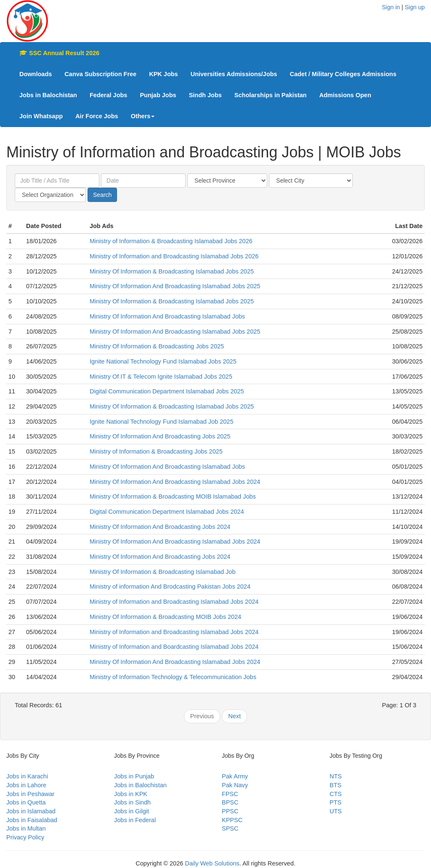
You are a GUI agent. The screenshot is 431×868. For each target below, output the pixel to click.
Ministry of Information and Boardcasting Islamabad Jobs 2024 (174, 647)
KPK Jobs (164, 74)
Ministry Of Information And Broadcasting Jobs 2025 (160, 436)
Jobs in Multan (26, 828)
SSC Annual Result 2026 (59, 53)
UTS (336, 811)
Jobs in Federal (135, 820)
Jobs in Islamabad (31, 811)
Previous (202, 716)
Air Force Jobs (97, 116)
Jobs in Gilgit (132, 811)
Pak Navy (235, 785)
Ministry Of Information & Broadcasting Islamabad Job (163, 572)
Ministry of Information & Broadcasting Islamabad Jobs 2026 (171, 241)
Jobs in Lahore (26, 785)
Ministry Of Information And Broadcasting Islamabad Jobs (167, 316)
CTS (336, 794)
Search (102, 195)
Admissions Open (345, 95)
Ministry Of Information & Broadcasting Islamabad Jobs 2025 (172, 271)
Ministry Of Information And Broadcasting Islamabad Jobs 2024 (175, 482)
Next (234, 716)
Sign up (415, 7)
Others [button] (143, 116)
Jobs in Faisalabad (32, 820)
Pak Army (235, 776)
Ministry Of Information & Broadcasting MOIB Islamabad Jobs (173, 496)
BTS (335, 785)
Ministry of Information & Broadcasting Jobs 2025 (156, 451)
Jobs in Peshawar (30, 794)
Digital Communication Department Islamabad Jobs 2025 (167, 391)
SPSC (230, 828)
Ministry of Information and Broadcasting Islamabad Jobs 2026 (174, 256)
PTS (335, 802)
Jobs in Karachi (27, 776)
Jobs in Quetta (26, 802)
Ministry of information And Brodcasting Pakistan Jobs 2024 (170, 587)
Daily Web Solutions (212, 863)
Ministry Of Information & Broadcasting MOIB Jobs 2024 (165, 617)
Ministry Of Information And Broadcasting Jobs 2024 (160, 527)
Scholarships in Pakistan (271, 95)
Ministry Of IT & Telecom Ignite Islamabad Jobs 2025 (161, 377)
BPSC (230, 802)
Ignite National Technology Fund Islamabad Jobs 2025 (163, 361)
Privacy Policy (25, 837)
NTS (336, 776)
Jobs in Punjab (134, 776)
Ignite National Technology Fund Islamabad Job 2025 (162, 422)
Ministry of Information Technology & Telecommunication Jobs (173, 677)
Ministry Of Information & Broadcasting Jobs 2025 (157, 346)
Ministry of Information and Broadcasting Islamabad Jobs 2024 (174, 602)
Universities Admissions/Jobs (234, 74)
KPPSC (232, 820)
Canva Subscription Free (100, 74)
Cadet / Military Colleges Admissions (343, 74)
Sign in (391, 7)
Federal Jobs (108, 95)
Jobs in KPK (131, 794)
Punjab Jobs (158, 95)
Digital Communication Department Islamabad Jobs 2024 (167, 512)
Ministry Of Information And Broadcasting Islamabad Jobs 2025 (175, 286)
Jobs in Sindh (132, 802)
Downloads (36, 74)
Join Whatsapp (41, 116)
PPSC (230, 811)
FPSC (230, 794)
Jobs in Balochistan (48, 95)
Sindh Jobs (205, 95)
